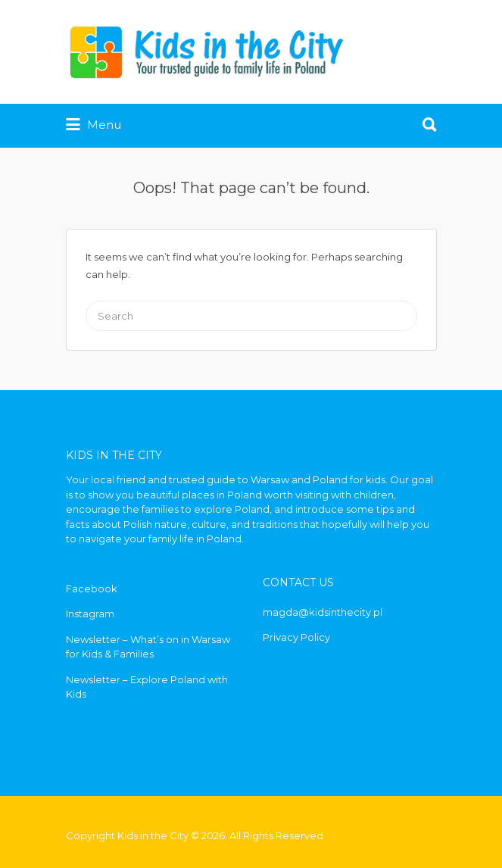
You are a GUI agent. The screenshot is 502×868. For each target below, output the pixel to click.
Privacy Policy (296, 637)
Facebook (92, 589)
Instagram (90, 614)
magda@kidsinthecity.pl (323, 612)
